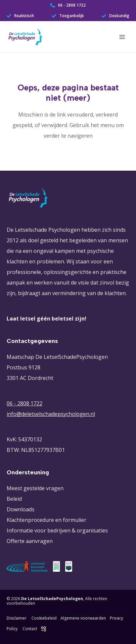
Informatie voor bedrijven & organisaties (57, 530)
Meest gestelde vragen (35, 488)
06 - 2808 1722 (24, 403)
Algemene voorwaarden (83, 618)
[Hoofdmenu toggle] (122, 37)
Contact (30, 629)
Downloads (21, 509)
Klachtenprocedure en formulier (46, 520)
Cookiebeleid (44, 618)
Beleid (14, 499)
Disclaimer (17, 618)
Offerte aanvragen (30, 541)
